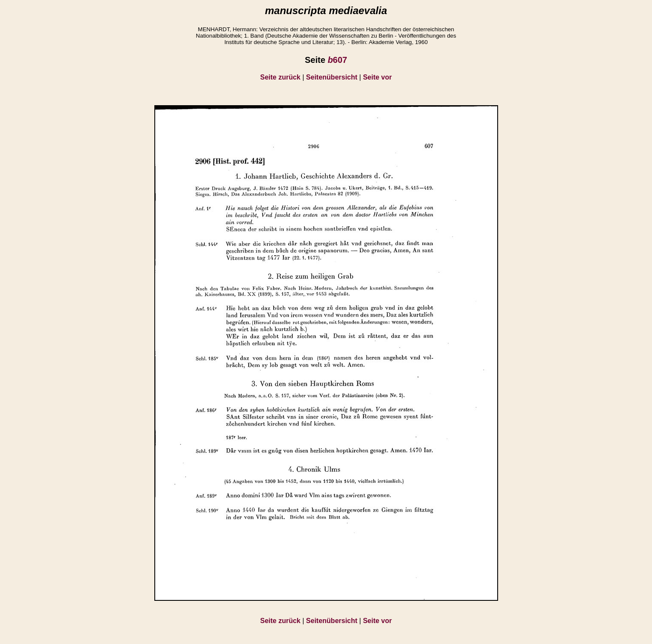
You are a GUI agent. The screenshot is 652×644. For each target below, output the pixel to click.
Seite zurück (280, 77)
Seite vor (378, 77)
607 (337, 60)
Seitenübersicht (332, 77)
